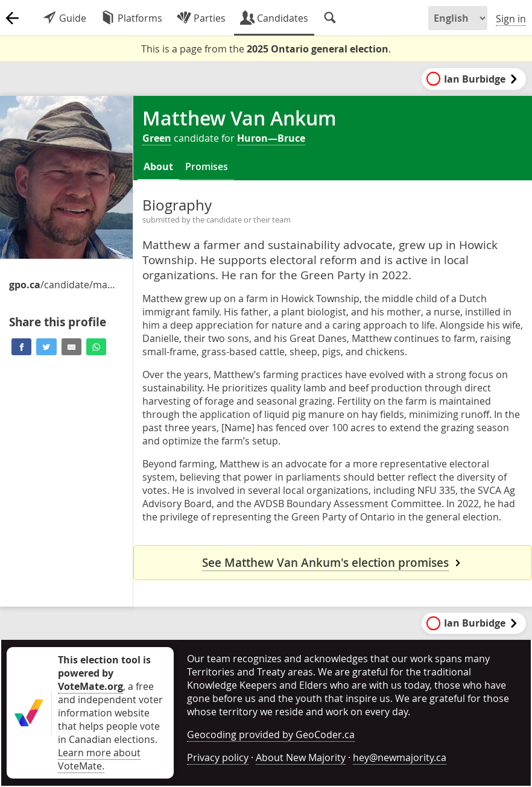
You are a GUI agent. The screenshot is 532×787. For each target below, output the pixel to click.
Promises (207, 166)
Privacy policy (218, 757)
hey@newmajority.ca (400, 757)
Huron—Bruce (271, 138)
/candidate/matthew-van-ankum (63, 285)
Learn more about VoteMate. (99, 759)
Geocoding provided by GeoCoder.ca (271, 735)
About (158, 166)
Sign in (511, 19)
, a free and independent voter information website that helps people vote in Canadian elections (110, 700)
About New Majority (301, 757)
